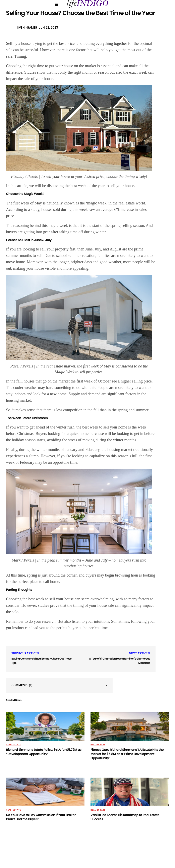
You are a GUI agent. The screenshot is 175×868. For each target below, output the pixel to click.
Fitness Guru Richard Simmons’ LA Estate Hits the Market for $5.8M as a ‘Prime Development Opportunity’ (127, 754)
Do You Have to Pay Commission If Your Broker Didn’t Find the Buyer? (41, 817)
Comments (22, 685)
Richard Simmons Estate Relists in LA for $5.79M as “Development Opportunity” (44, 752)
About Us (72, 852)
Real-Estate (13, 745)
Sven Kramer (27, 28)
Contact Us (91, 852)
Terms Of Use (125, 852)
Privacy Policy (51, 852)
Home (108, 852)
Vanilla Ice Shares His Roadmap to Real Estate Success (125, 817)
